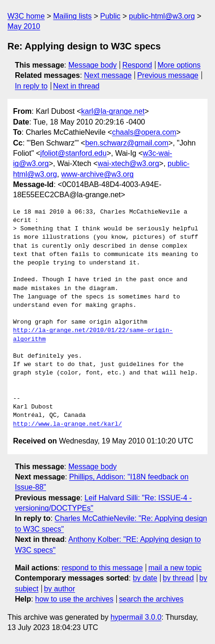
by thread (178, 578)
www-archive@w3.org (97, 174)
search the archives (151, 599)
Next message (108, 75)
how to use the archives (74, 599)
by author (60, 589)
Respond (137, 65)
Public (110, 16)
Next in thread (76, 86)
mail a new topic (175, 568)
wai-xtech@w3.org (128, 163)
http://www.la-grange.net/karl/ (67, 424)
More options (179, 65)
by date (145, 578)
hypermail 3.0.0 (136, 617)
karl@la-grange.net (113, 111)
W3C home (26, 16)
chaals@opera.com (144, 132)
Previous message (168, 75)
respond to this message (102, 568)
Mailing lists (72, 16)
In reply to (31, 86)
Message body (93, 65)
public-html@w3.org (162, 16)
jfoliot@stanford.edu (74, 153)
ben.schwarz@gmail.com (127, 143)
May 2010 (24, 26)
